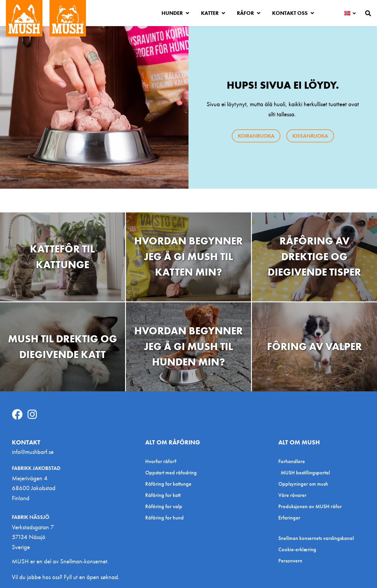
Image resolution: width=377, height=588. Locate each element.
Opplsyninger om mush (303, 484)
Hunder (175, 13)
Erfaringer (289, 518)
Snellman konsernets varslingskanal (316, 538)
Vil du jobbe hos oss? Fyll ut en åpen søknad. (66, 577)
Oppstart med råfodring (171, 472)
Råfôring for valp (164, 506)
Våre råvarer (292, 495)
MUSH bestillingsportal (305, 472)
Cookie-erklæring (297, 549)
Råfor (249, 13)
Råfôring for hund (164, 518)
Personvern (290, 561)
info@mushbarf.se (33, 452)
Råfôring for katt (163, 495)
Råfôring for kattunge (168, 484)
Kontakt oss (293, 13)
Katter (213, 13)
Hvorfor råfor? (161, 461)
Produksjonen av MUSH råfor (310, 506)
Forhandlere (293, 461)
